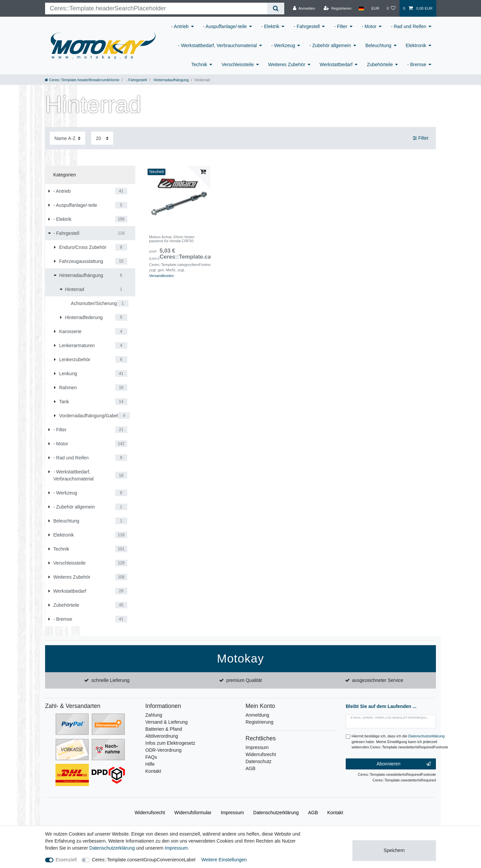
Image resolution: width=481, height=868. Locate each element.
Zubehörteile (380, 64)
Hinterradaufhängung (171, 80)
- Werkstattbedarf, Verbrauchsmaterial (217, 45)
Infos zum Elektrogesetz (170, 743)
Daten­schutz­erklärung (276, 813)
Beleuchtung (378, 45)
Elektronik (416, 45)
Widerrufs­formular (193, 813)
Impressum (257, 747)
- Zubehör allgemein (330, 45)
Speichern (394, 850)
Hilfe (150, 764)
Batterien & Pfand (164, 729)
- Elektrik (270, 26)
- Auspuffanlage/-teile (225, 26)
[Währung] (375, 8)
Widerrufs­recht (150, 813)
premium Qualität (244, 680)
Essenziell (66, 860)
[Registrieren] (338, 8)
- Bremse (417, 64)
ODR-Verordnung (163, 750)
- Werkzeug (283, 45)
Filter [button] (421, 138)
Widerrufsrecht (261, 754)
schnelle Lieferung (111, 680)
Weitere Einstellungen (224, 860)
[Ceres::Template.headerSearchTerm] (156, 9)
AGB (251, 768)
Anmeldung (257, 715)
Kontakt (153, 771)
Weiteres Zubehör (287, 64)
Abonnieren (404, 764)
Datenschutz (259, 761)
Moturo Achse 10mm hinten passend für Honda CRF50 (172, 239)
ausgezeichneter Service (378, 680)
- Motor (369, 26)
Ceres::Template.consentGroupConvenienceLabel (144, 860)
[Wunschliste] (391, 8)
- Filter (341, 26)
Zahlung (154, 715)
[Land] (361, 8)
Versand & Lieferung (167, 722)
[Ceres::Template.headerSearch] (276, 9)
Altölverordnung (162, 736)
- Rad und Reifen (409, 26)
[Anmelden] (304, 8)
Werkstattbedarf (336, 64)
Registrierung (259, 722)
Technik (199, 64)
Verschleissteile (238, 64)
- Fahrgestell (307, 26)
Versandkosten (161, 276)
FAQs (151, 757)
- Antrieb (180, 26)
